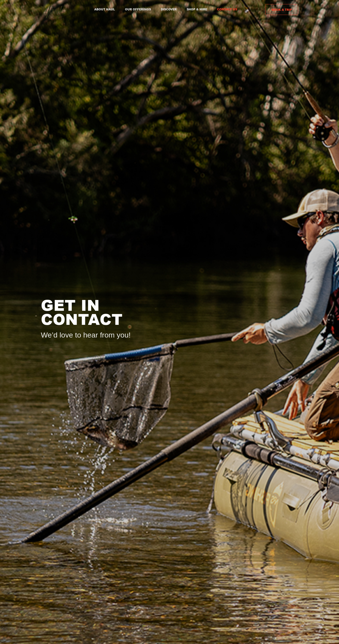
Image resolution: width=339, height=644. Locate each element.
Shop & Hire (197, 9)
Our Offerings (138, 9)
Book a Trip (282, 10)
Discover (169, 9)
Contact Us (227, 9)
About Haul (105, 9)
